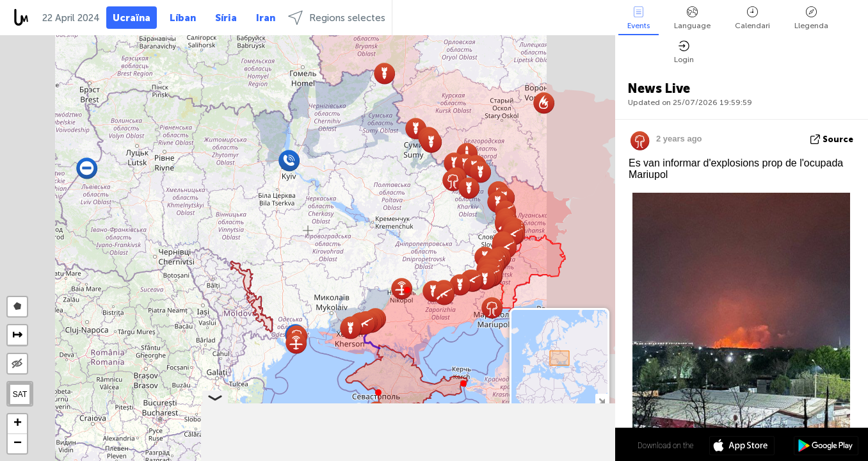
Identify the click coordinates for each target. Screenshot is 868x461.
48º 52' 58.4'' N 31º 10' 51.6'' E (565, 445)
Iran (266, 18)
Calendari (752, 18)
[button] (407, 290)
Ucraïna (132, 18)
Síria (226, 18)
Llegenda (811, 18)
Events (639, 18)
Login (684, 52)
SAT (20, 394)
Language (692, 18)
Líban (183, 18)
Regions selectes (337, 18)
